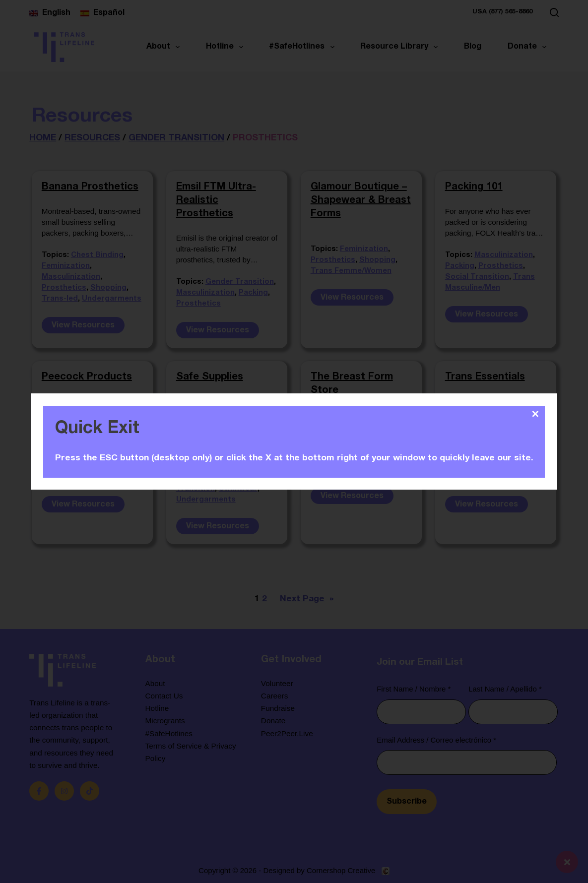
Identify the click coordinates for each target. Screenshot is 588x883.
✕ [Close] (536, 414)
